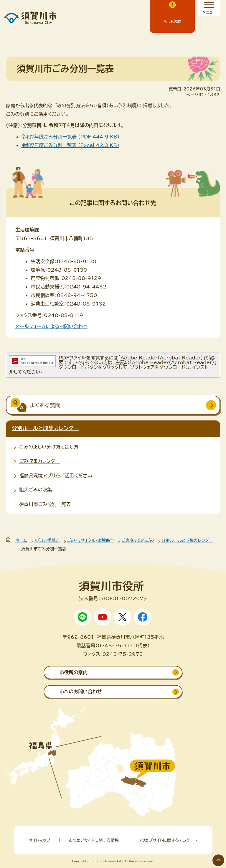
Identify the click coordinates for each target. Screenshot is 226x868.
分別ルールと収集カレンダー (45, 428)
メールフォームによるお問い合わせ (51, 326)
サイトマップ (39, 840)
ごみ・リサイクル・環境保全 (91, 540)
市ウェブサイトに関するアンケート (167, 840)
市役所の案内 (73, 672)
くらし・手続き (47, 540)
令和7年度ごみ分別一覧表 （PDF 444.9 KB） (70, 137)
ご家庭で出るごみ (138, 540)
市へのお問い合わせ (80, 692)
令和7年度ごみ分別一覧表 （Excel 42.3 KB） (70, 145)
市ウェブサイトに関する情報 (94, 840)
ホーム (21, 540)
